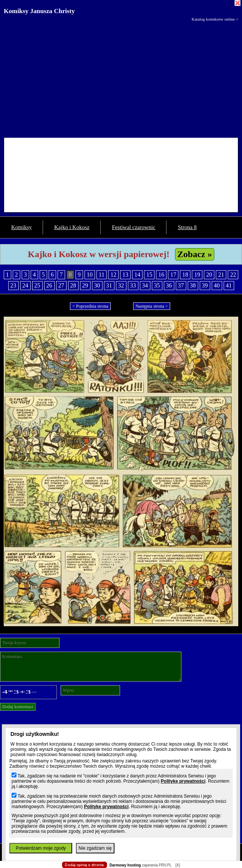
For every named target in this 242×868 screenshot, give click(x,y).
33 (133, 285)
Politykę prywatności (183, 781)
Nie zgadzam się (95, 848)
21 (221, 275)
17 (173, 275)
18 (185, 275)
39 (205, 285)
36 (169, 285)
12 (113, 275)
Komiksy (22, 227)
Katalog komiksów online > (215, 19)
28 (73, 285)
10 (90, 275)
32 (121, 285)
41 (229, 285)
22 (233, 275)
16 (161, 275)
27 (61, 285)
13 (125, 275)
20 (209, 275)
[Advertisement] (121, 78)
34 (145, 285)
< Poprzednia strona (90, 306)
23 (13, 285)
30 (97, 285)
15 (149, 275)
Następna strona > (152, 306)
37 (181, 285)
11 (102, 275)
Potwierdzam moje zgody (41, 848)
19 (197, 275)
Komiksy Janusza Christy (39, 11)
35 (157, 285)
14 (137, 275)
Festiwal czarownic (134, 227)
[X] (178, 865)
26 (49, 285)
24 (25, 285)
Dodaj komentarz (18, 707)
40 (217, 285)
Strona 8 (187, 227)
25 (37, 285)
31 (109, 285)
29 (85, 285)
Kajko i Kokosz (72, 227)
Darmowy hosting (125, 865)
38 (193, 285)
